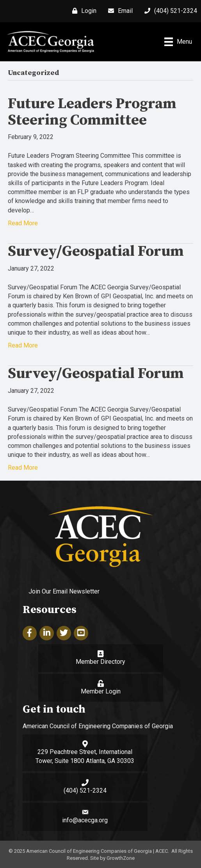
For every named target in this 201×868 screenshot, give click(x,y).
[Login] (82, 11)
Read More (23, 223)
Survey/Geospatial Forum (96, 251)
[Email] (118, 11)
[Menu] (178, 42)
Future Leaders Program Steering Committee (92, 112)
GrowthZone (121, 858)
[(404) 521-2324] (169, 11)
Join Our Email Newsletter (64, 591)
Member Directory (100, 662)
